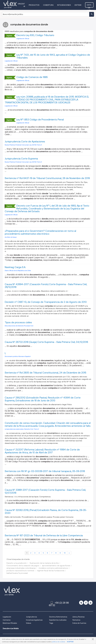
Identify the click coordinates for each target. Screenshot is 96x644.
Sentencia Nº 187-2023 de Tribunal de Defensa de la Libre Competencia (44, 535)
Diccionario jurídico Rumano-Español (18, 356)
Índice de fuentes (79, 623)
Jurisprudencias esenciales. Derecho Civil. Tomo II (22, 429)
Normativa (76, 620)
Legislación (7, 617)
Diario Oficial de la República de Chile (18, 270)
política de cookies (58, 642)
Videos (28, 623)
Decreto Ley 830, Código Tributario (35, 35)
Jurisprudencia (31, 617)
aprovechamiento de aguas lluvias (56, 566)
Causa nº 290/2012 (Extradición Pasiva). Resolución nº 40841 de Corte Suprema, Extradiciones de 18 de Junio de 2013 (43, 399)
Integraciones (64, 5)
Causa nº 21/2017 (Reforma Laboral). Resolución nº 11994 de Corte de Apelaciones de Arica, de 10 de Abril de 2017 (42, 451)
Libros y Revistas (78, 617)
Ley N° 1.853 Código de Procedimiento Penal (40, 120)
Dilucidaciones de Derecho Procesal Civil (19, 326)
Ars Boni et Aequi (11, 237)
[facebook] (86, 603)
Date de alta (89, 6)
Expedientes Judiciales (58, 620)
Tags (51, 623)
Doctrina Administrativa (58, 617)
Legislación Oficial (23, 38)
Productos (34, 5)
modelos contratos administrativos (53, 568)
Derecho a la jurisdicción (17, 563)
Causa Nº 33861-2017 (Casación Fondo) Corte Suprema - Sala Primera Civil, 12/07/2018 (45, 491)
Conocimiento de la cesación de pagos (23, 566)
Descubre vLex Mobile (11, 628)
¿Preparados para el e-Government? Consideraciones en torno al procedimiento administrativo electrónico (40, 232)
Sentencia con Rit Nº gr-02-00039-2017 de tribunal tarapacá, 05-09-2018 (45, 471)
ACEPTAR (70, 642)
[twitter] (81, 603)
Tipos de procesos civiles (18, 322)
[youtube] (90, 603)
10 (65, 553)
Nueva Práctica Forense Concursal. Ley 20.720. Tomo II (23, 145)
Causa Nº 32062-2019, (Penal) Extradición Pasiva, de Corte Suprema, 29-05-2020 (46, 512)
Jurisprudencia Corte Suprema (21, 159)
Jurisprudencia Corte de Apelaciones (25, 142)
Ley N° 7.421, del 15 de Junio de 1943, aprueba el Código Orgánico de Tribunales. (53, 56)
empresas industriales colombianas (21, 568)
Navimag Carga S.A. (15, 267)
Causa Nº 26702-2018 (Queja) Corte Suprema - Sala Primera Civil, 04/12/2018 (46, 342)
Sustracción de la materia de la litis (44, 563)
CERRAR (92, 639)
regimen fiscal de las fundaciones (51, 571)
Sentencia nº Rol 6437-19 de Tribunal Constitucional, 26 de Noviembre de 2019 (47, 178)
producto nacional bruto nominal (20, 571)
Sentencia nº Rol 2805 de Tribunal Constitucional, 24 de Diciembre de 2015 (45, 373)
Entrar (78, 5)
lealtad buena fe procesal (17, 573)
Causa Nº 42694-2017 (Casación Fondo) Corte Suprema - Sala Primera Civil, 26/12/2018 (46, 286)
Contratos (7, 620)
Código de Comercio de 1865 (32, 77)
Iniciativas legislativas (34, 620)
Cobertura (49, 5)
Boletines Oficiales (10, 623)
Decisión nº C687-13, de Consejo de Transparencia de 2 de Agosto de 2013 (46, 302)
